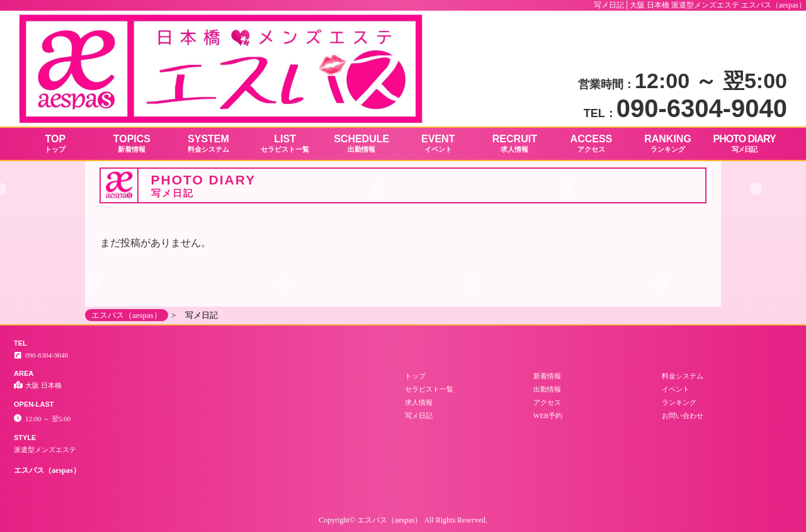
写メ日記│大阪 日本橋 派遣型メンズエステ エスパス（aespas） (700, 5)
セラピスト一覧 (429, 389)
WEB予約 (548, 416)
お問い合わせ (683, 416)
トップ (415, 376)
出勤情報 (547, 389)
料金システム (683, 376)
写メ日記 (419, 416)
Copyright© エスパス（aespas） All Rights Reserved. (403, 520)
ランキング (679, 402)
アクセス (547, 402)
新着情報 (547, 376)
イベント (676, 389)
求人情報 (419, 402)
